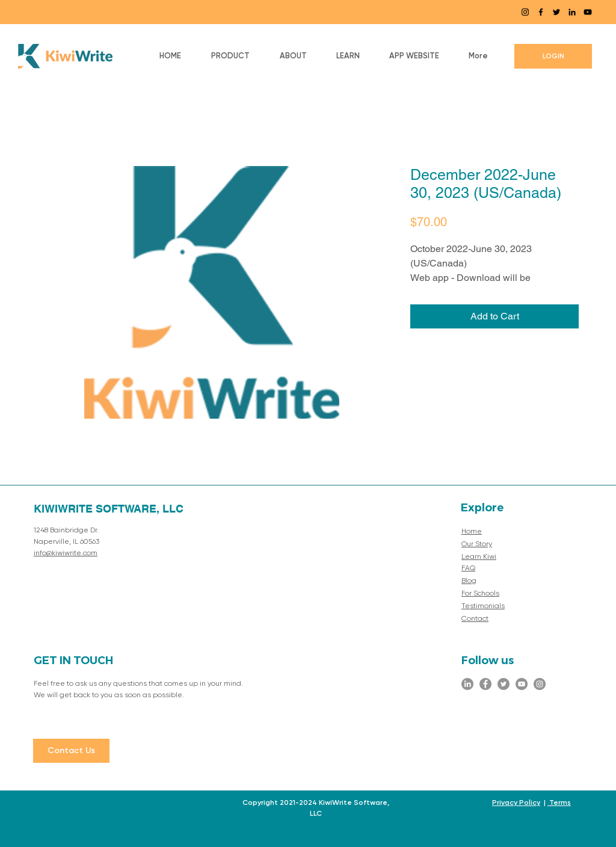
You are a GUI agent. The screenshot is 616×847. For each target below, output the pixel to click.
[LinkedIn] (572, 12)
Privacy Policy (516, 802)
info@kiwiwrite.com (66, 553)
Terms (559, 802)
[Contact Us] (71, 751)
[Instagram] (525, 12)
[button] (230, 56)
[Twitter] (556, 12)
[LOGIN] (553, 56)
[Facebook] (541, 12)
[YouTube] (588, 12)
